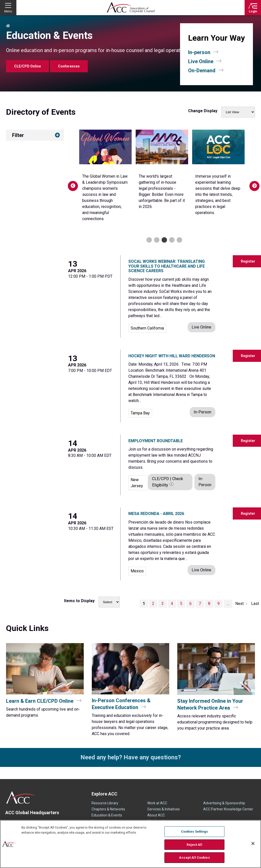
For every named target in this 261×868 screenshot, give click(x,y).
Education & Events (107, 815)
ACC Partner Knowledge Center (228, 809)
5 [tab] (179, 240)
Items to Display (79, 601)
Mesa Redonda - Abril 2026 (156, 514)
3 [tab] (164, 240)
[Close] (253, 843)
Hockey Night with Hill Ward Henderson (172, 356)
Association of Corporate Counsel (131, 8)
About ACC (156, 815)
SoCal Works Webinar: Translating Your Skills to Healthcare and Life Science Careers (167, 266)
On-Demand (202, 71)
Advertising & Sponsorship (224, 803)
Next (252, 183)
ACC (21, 797)
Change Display (203, 111)
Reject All (194, 845)
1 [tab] (148, 240)
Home (8, 26)
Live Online (201, 61)
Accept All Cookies (194, 858)
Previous (70, 183)
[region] (130, 844)
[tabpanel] (105, 174)
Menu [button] (8, 11)
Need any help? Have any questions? (131, 757)
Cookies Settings (195, 831)
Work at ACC (157, 803)
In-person (199, 52)
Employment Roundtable (156, 441)
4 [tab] (171, 240)
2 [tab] (156, 240)
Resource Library (105, 803)
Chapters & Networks (108, 809)
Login (253, 11)
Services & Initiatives (164, 809)
